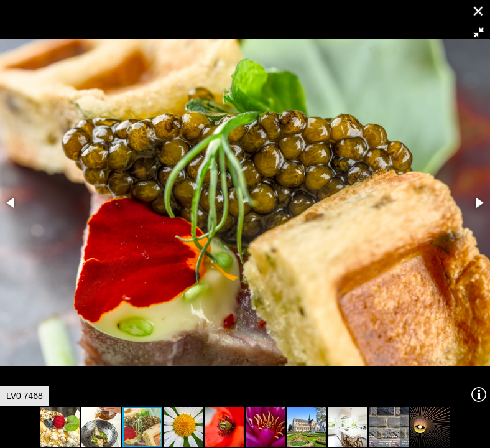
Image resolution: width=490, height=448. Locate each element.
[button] (479, 32)
